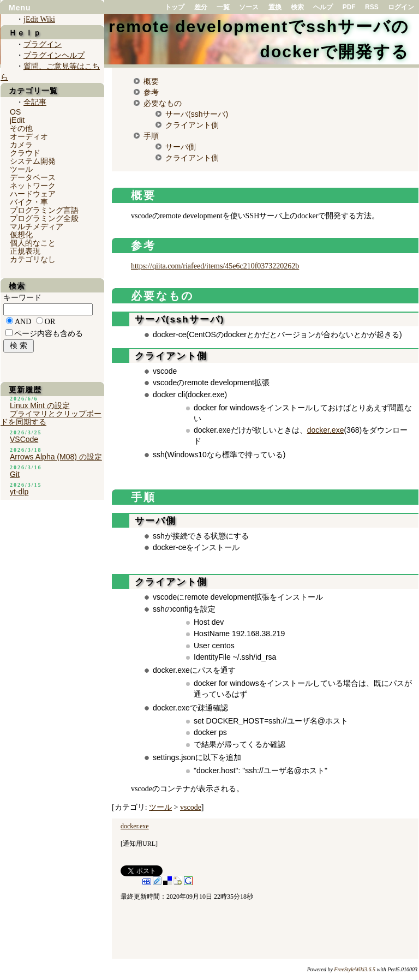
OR (50, 322)
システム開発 (33, 161)
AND (23, 322)
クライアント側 (192, 125)
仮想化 (21, 235)
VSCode (24, 439)
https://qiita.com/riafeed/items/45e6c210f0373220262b (215, 266)
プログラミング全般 (44, 218)
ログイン (401, 7)
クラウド (25, 153)
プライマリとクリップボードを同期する (51, 418)
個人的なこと (33, 243)
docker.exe (326, 430)
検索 (297, 7)
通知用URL (139, 844)
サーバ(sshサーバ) (197, 114)
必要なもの (163, 103)
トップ (175, 7)
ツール (160, 807)
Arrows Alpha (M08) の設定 (56, 457)
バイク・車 (29, 202)
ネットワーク (33, 186)
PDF (349, 7)
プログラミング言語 (44, 210)
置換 (275, 7)
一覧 (223, 7)
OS (15, 112)
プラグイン (43, 44)
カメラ (21, 145)
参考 (151, 92)
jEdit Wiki (39, 19)
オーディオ (29, 136)
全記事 (35, 102)
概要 (151, 81)
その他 (21, 128)
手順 (151, 136)
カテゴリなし (33, 259)
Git (15, 474)
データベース (33, 177)
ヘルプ (323, 7)
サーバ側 (181, 147)
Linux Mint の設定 (40, 405)
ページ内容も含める (49, 334)
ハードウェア (33, 194)
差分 (201, 7)
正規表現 (25, 251)
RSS (372, 7)
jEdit (17, 120)
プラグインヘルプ (54, 55)
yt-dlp (19, 492)
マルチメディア (37, 226)
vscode (191, 807)
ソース (249, 7)
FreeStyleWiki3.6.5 (355, 969)
